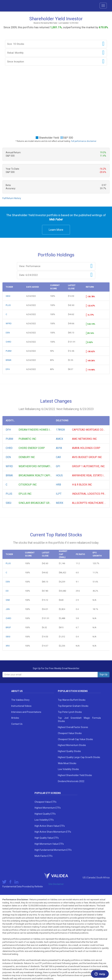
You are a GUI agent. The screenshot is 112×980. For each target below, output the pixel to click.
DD (7, 591)
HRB (58, 485)
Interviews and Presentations (26, 712)
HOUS (59, 475)
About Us (17, 691)
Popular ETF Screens (48, 793)
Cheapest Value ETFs (45, 802)
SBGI (8, 296)
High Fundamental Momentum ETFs (53, 850)
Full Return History (12, 198)
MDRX (60, 503)
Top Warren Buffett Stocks (72, 700)
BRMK (9, 360)
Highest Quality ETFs (45, 814)
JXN (8, 609)
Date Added (33, 287)
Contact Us (17, 724)
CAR (58, 457)
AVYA (59, 448)
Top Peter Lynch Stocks (70, 712)
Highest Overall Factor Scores (73, 727)
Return (90, 287)
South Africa (103, 878)
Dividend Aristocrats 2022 (71, 781)
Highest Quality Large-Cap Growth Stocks (79, 757)
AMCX (60, 439)
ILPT (59, 494)
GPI (58, 466)
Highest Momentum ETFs (48, 808)
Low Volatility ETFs (44, 820)
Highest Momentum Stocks (72, 745)
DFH (8, 369)
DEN (8, 333)
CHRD (8, 342)
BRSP (8, 627)
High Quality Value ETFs (47, 838)
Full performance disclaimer (84, 141)
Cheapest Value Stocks (70, 733)
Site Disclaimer (56, 884)
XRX (8, 646)
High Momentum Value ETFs (49, 844)
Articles (15, 718)
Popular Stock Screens (73, 691)
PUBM (9, 351)
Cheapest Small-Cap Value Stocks (75, 739)
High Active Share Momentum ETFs (53, 832)
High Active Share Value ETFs (50, 826)
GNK (8, 600)
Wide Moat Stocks (67, 763)
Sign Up (104, 674)
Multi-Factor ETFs (44, 856)
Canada (91, 878)
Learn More (56, 230)
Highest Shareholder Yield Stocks (75, 775)
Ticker (9, 287)
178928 (60, 430)
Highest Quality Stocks (69, 751)
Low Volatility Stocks (68, 769)
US (84, 878)
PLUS (8, 305)
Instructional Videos (21, 706)
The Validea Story (20, 700)
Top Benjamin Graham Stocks (73, 706)
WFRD (9, 323)
